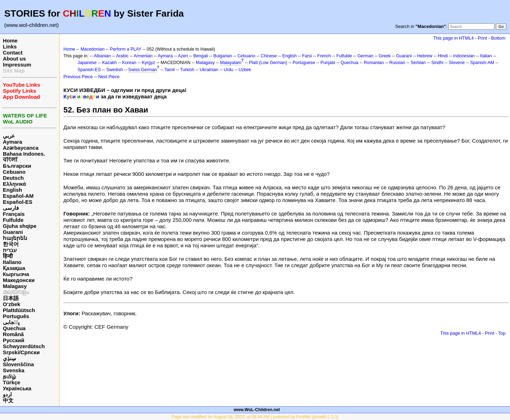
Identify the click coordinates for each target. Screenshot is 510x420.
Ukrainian (209, 70)
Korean (129, 63)
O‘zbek (12, 304)
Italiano (12, 262)
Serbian (418, 63)
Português (16, 316)
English (12, 190)
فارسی (11, 208)
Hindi (443, 56)
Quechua (14, 328)
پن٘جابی (11, 322)
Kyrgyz (148, 63)
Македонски (19, 280)
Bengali (201, 56)
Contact (13, 53)
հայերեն (15, 238)
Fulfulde (13, 220)
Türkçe (12, 382)
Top (502, 333)
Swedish (115, 70)
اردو (7, 394)
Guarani (13, 232)
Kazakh (109, 63)
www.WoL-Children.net (257, 410)
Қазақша (14, 268)
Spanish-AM (482, 63)
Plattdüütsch (19, 310)
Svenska (14, 370)
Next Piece (109, 77)
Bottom (498, 38)
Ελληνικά (14, 184)
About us (14, 59)
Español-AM (18, 196)
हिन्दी (8, 256)
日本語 (11, 298)
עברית (10, 250)
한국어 (11, 244)
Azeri (183, 56)
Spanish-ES (89, 70)
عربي (9, 136)
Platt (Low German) (268, 63)
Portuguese (304, 63)
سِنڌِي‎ (10, 358)
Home (10, 41)
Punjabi (328, 63)
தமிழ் (9, 376)
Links (10, 47)
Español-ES (18, 202)
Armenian (143, 56)
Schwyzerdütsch (24, 346)
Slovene (457, 63)
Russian (397, 63)
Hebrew (425, 56)
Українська (17, 388)
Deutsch (13, 178)
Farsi (307, 56)
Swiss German (143, 70)
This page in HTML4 (454, 38)
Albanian (102, 56)
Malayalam (231, 63)
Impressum (17, 65)
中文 (8, 400)
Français (14, 214)
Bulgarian (223, 56)
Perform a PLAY (126, 49)
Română (13, 334)
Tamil (169, 70)
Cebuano (14, 172)
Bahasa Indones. (24, 154)
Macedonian (92, 49)
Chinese (269, 56)
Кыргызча (16, 274)
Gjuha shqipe (20, 226)
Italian (486, 56)
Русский (14, 340)
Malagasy (15, 286)
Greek (385, 56)
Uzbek (245, 70)
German (365, 56)
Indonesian (464, 56)
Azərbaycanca (21, 148)
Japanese (87, 63)
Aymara (12, 142)
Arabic (122, 56)
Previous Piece (78, 77)
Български (17, 166)
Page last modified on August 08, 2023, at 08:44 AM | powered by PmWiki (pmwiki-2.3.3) (255, 417)
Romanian (374, 63)
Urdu (229, 70)
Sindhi (437, 63)
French (324, 56)
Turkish (187, 70)
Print (482, 38)
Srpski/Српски (21, 352)
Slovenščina (18, 364)
